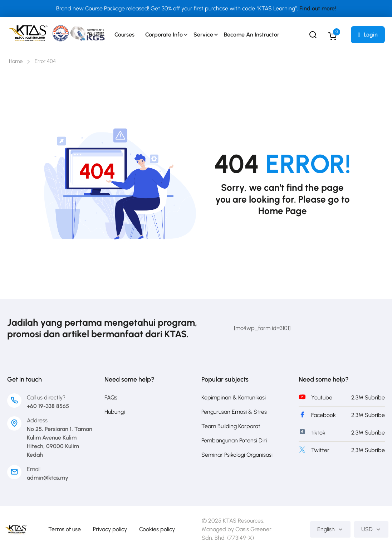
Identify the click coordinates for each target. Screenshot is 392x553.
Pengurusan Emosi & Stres (234, 412)
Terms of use (65, 529)
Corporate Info (164, 35)
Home (96, 35)
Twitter (320, 450)
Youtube (322, 397)
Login (368, 35)
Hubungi (115, 412)
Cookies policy (157, 529)
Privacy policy (110, 529)
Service (203, 35)
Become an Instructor (252, 35)
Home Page (283, 211)
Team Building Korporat (231, 426)
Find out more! (318, 8)
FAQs (111, 397)
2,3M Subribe (368, 397)
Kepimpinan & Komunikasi (234, 397)
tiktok (318, 433)
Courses (124, 35)
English (330, 529)
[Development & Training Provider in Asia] (16, 529)
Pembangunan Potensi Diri (234, 440)
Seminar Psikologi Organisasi (237, 455)
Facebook (324, 415)
